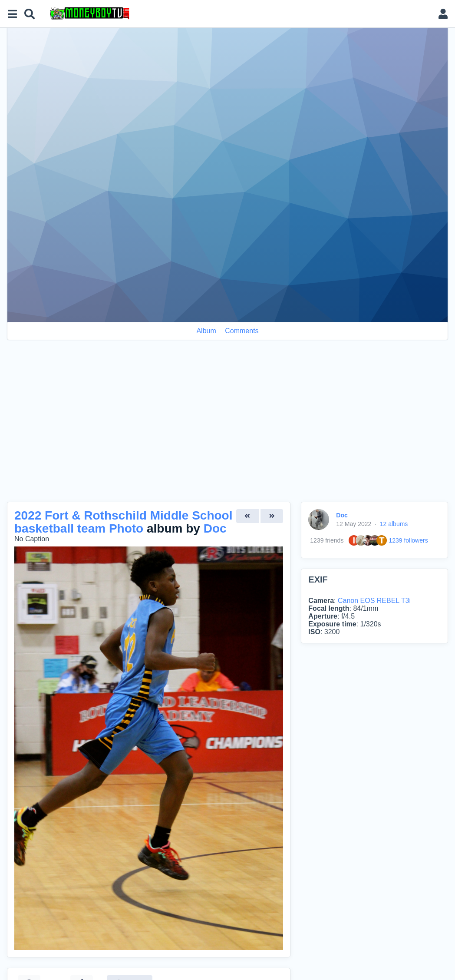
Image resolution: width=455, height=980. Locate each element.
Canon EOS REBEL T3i (374, 601)
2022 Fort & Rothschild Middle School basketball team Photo (124, 522)
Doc (215, 528)
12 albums (394, 524)
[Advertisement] (227, 426)
